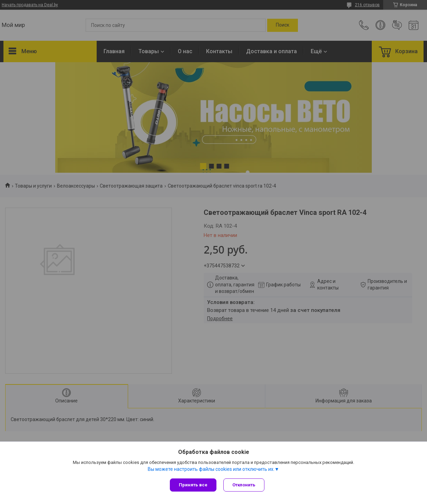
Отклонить (244, 485)
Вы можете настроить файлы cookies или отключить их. (211, 469)
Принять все (193, 485)
